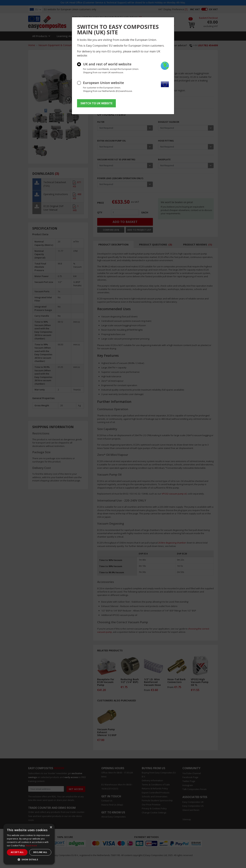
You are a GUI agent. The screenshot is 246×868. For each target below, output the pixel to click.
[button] (29, 859)
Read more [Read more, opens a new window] (31, 846)
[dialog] (29, 844)
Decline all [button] (40, 852)
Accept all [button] (17, 852)
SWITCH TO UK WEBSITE (96, 103)
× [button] (51, 827)
